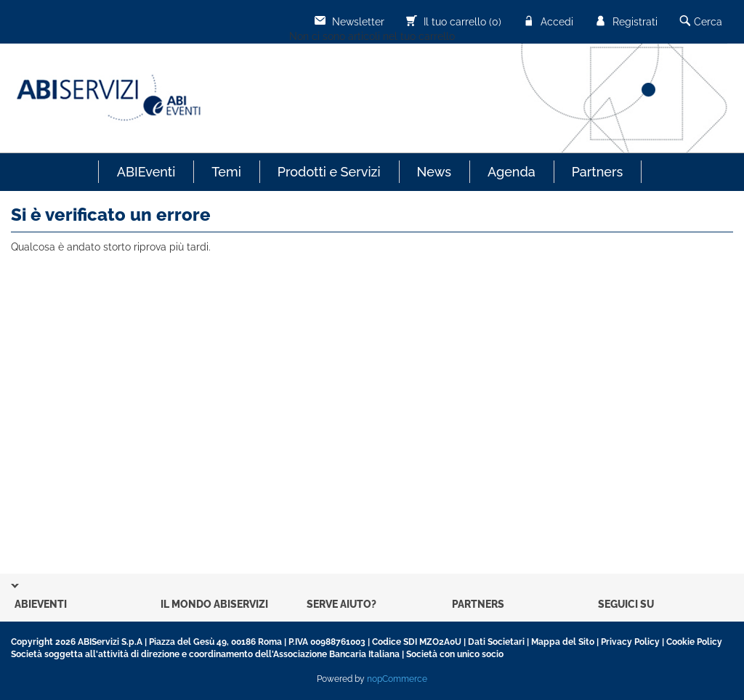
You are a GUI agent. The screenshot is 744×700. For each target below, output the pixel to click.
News (434, 172)
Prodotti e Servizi (329, 172)
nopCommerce (397, 679)
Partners (598, 172)
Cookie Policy (694, 642)
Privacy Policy (630, 642)
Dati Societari (496, 642)
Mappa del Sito (563, 642)
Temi (226, 172)
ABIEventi (146, 172)
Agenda (511, 172)
